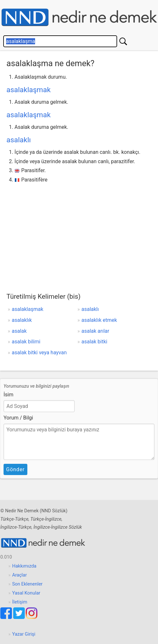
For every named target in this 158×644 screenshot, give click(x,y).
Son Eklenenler (27, 584)
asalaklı (19, 140)
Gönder (15, 469)
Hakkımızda (24, 566)
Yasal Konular (26, 593)
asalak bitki (94, 342)
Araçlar (20, 575)
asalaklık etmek (99, 320)
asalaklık (22, 320)
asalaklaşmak (28, 90)
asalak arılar (95, 331)
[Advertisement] (79, 233)
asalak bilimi (26, 342)
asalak (19, 331)
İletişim (20, 602)
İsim (9, 395)
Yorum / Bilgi (18, 418)
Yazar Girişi (24, 634)
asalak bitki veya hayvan (39, 353)
